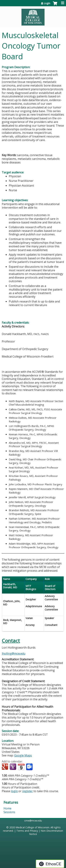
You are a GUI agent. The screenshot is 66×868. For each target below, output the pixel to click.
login (14, 791)
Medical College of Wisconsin (32, 827)
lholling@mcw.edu (14, 653)
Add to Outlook (30, 767)
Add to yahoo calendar (13, 767)
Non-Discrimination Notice (46, 832)
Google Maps (23, 755)
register (27, 791)
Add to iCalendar (21, 767)
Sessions (9, 812)
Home (7, 808)
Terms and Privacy (27, 831)
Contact (11, 641)
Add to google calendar (5, 767)
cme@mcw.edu (33, 821)
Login (47, 3)
